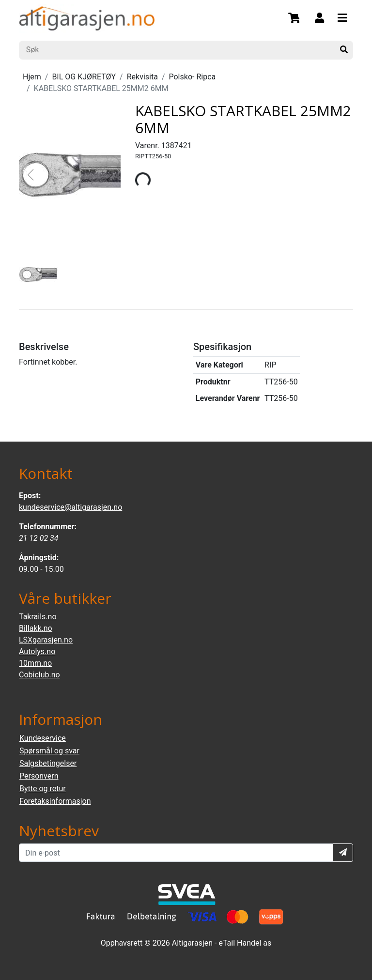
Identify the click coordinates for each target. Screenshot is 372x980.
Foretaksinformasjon (55, 801)
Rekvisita (142, 77)
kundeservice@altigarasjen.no (70, 507)
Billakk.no (36, 628)
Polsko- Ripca (193, 77)
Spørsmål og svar (49, 751)
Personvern (39, 776)
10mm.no (35, 663)
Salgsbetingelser (48, 763)
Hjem (32, 77)
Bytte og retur (43, 789)
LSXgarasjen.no (46, 640)
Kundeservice (43, 738)
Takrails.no (38, 617)
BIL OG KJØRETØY (84, 77)
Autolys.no (37, 651)
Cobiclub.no (39, 675)
